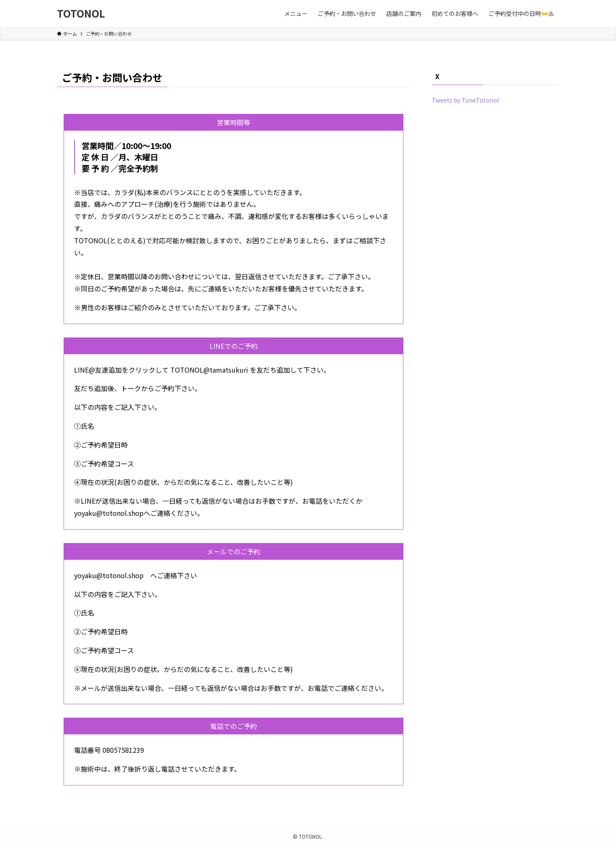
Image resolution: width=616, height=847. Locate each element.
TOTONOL (81, 13)
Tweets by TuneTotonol (465, 100)
